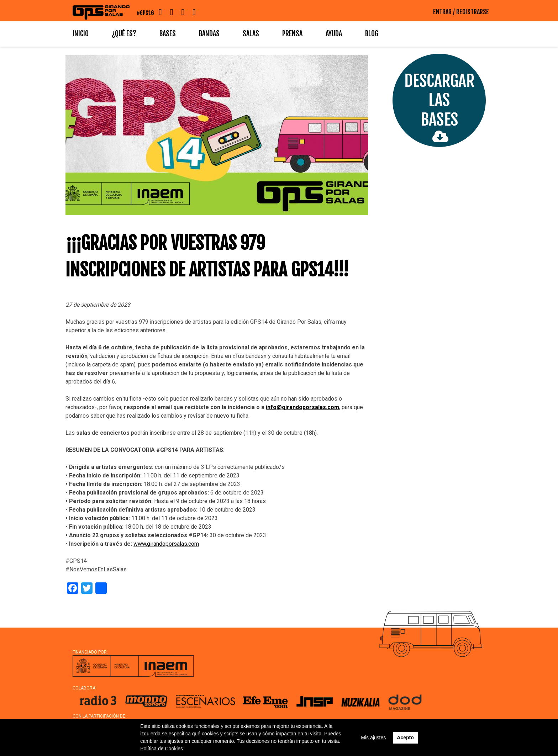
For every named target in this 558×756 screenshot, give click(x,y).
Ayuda (334, 34)
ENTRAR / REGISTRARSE (461, 12)
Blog (372, 34)
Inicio (81, 34)
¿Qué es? (124, 34)
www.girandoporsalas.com (166, 544)
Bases (168, 34)
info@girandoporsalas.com (302, 407)
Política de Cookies (162, 749)
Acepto (405, 738)
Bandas (209, 34)
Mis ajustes (373, 738)
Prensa (292, 34)
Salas (251, 34)
